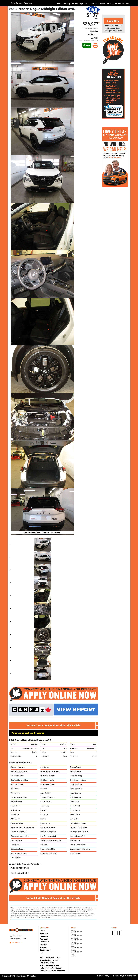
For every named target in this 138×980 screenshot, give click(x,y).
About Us (102, 3)
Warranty (110, 3)
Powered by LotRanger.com (125, 976)
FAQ (42, 958)
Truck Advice (45, 960)
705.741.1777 (17, 943)
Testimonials (120, 3)
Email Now (113, 21)
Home (59, 3)
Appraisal (84, 3)
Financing (75, 3)
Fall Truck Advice (47, 963)
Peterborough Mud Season (51, 968)
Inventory (66, 3)
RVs (127, 3)
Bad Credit (50, 958)
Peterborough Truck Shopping (52, 971)
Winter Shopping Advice (50, 965)
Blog (59, 958)
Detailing (57, 960)
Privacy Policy (103, 976)
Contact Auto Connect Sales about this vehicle (62, 726)
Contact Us (93, 3)
